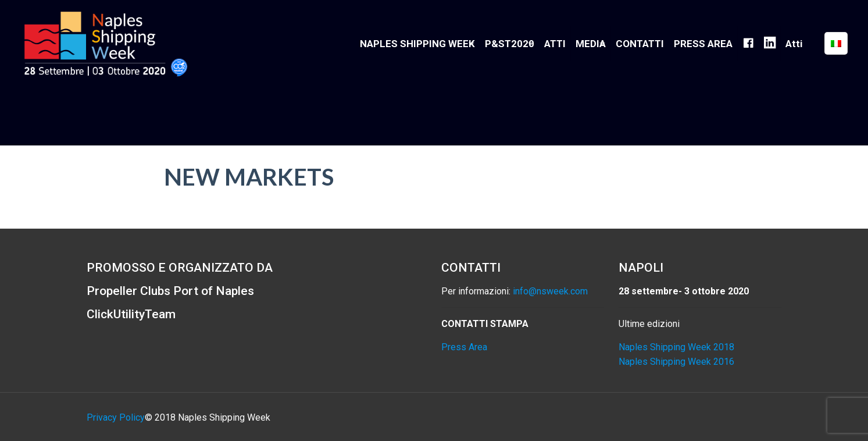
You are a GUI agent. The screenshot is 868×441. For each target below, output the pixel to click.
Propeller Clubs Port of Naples (170, 291)
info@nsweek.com (550, 291)
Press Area (464, 347)
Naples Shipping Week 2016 (676, 362)
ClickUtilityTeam (131, 314)
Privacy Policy (116, 417)
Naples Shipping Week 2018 (676, 347)
